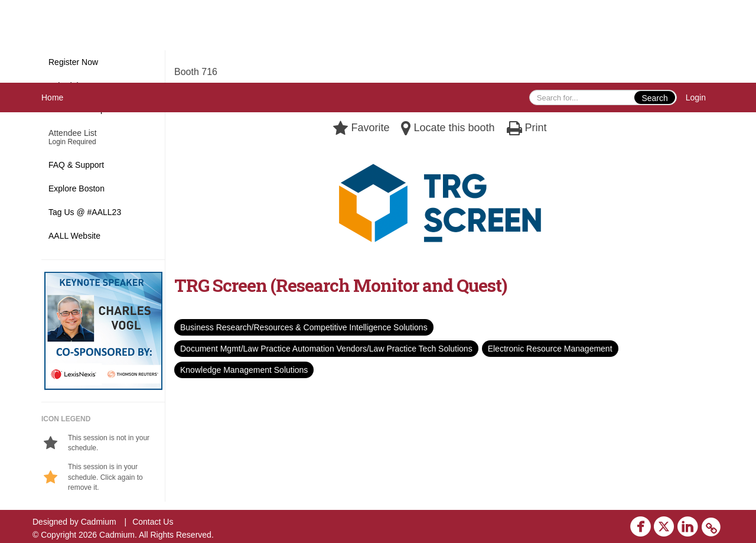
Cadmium (99, 522)
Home (52, 97)
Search (654, 98)
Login (696, 97)
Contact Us (153, 522)
